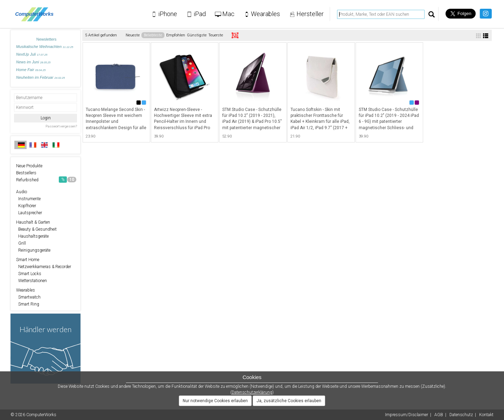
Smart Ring (28, 304)
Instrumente (28, 199)
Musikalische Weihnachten (45, 47)
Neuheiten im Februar (40, 77)
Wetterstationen (31, 281)
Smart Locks (29, 274)
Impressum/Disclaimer (407, 415)
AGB (439, 415)
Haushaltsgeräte (32, 236)
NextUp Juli (32, 54)
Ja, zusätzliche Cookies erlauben (289, 401)
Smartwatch (28, 297)
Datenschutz (461, 415)
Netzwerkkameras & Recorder (44, 267)
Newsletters (46, 39)
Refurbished (46, 180)
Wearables (26, 290)
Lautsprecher (29, 213)
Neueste (133, 35)
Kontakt (486, 415)
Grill (21, 243)
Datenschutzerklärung (252, 392)
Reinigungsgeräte (33, 250)
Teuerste (216, 35)
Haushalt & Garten (33, 222)
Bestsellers (26, 173)
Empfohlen (176, 35)
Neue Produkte (29, 166)
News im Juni (33, 62)
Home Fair (31, 70)
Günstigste (197, 35)
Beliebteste (153, 35)
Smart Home (28, 260)
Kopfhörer (26, 206)
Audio (22, 192)
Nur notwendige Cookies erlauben (215, 401)
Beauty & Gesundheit (36, 229)
